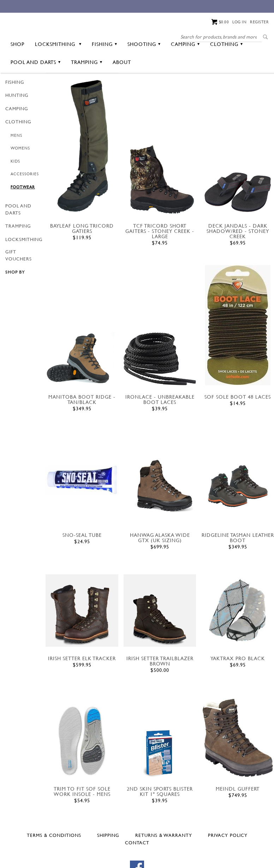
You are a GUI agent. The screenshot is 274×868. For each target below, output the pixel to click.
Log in (239, 22)
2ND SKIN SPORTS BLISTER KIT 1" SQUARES (160, 819)
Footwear (23, 214)
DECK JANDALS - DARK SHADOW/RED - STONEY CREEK (238, 258)
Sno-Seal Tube (82, 562)
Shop (17, 71)
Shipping (108, 862)
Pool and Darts (35, 89)
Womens (20, 176)
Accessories (25, 201)
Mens (16, 163)
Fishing (104, 71)
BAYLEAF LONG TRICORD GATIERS (82, 256)
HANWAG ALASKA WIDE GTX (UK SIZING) (160, 565)
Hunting (17, 123)
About (122, 89)
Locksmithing (58, 71)
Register (259, 22)
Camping (185, 71)
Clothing (226, 71)
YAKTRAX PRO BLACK (238, 685)
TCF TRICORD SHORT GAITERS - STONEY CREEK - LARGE (160, 258)
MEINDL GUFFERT (238, 816)
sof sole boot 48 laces (238, 424)
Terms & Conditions (54, 862)
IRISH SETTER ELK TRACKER (82, 685)
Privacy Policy (228, 862)
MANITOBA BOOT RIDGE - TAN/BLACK (82, 427)
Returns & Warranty (164, 862)
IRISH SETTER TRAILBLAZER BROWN (160, 688)
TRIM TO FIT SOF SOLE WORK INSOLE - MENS (82, 819)
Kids (15, 188)
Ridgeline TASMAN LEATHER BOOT (238, 565)
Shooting (144, 71)
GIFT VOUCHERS (19, 283)
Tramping (87, 89)
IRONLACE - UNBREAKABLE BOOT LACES (160, 427)
